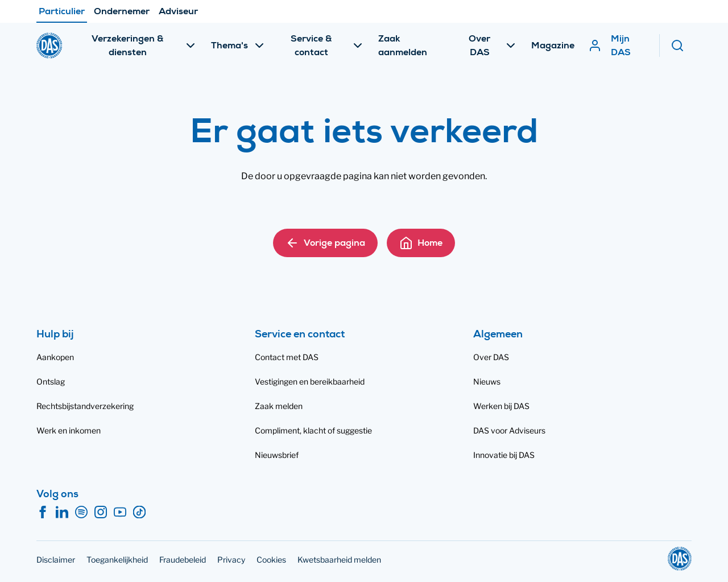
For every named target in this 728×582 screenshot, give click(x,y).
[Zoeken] (681, 46)
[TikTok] (139, 513)
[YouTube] (120, 513)
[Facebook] (43, 513)
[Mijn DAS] (618, 46)
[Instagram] (101, 513)
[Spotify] (81, 513)
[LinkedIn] (62, 513)
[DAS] (49, 46)
